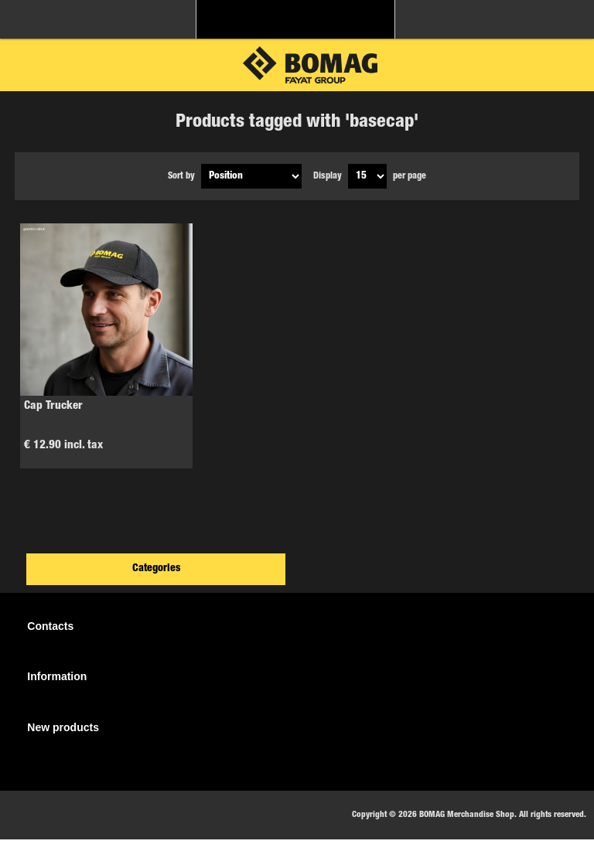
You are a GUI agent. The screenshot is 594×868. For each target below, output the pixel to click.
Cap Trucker (53, 406)
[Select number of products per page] (367, 176)
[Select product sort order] (251, 176)
